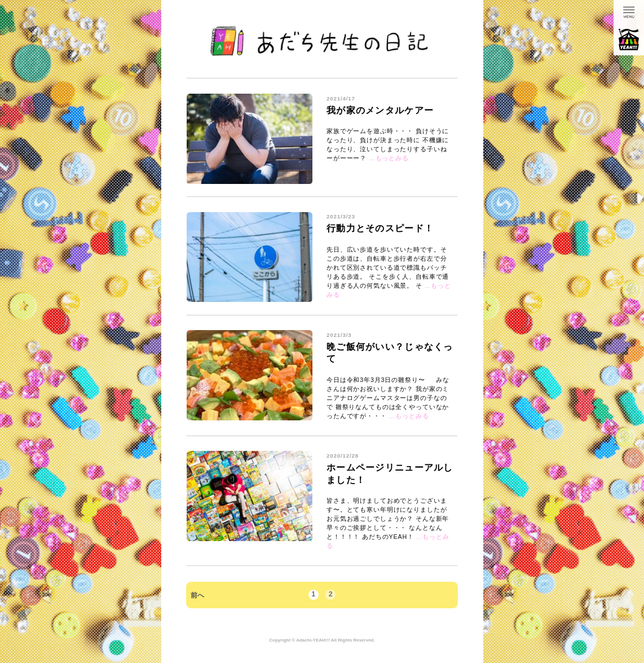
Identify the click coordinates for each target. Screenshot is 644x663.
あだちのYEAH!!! (629, 39)
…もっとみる (389, 158)
